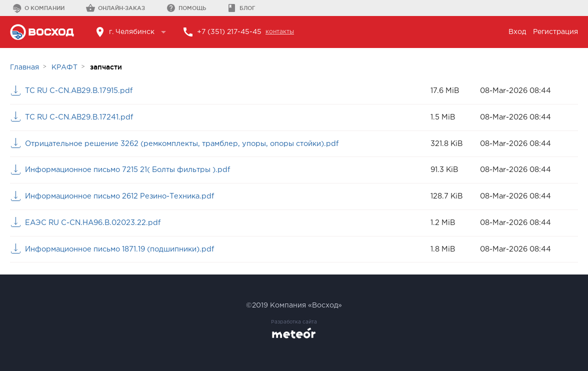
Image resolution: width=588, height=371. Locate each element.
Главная (24, 67)
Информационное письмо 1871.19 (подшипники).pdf (119, 249)
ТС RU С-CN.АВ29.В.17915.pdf (79, 91)
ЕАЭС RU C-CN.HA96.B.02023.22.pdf (93, 223)
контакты (280, 32)
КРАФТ (64, 67)
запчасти (106, 67)
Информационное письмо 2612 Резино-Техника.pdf (119, 196)
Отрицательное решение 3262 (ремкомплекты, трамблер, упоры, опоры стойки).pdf (182, 144)
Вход (517, 32)
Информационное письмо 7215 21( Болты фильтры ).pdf (127, 170)
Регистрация (555, 32)
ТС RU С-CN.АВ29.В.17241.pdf (79, 117)
